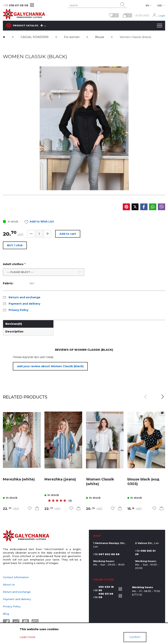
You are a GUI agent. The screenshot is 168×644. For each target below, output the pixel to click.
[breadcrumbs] (4, 37)
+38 (105, 589)
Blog (6, 614)
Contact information (16, 577)
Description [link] (14, 332)
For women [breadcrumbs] (72, 37)
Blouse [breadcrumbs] (100, 37)
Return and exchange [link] (25, 297)
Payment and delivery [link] (24, 304)
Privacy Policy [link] (18, 310)
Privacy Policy (12, 606)
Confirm (135, 637)
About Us (9, 584)
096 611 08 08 (16, 5)
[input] (39, 234)
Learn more (28, 637)
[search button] (122, 5)
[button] (31, 234)
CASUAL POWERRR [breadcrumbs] (35, 37)
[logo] (26, 536)
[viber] (32, 5)
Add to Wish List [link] (40, 222)
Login (162, 16)
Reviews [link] (14, 324)
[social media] (126, 207)
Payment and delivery (17, 599)
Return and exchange (17, 592)
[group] (84, 128)
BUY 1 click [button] (15, 245)
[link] (22, 440)
